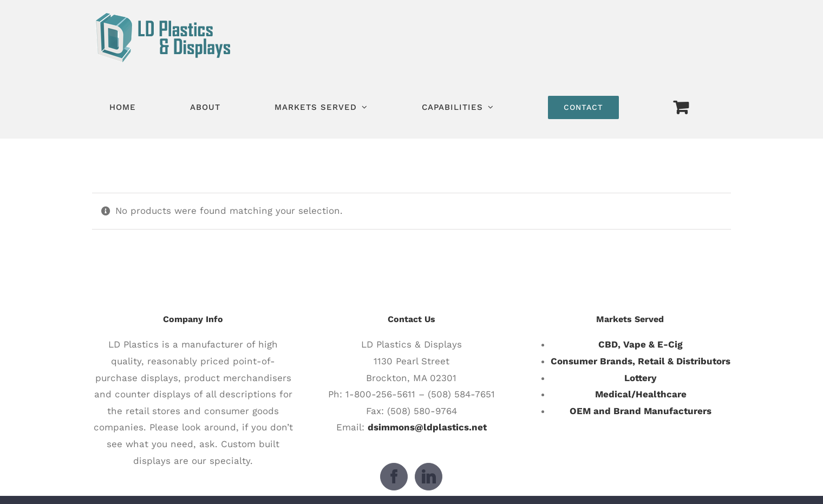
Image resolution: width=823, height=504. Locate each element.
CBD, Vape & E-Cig (641, 344)
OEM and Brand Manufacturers (641, 411)
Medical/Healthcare (641, 394)
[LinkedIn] (429, 477)
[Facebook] (394, 477)
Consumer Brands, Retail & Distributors (641, 361)
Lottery (641, 378)
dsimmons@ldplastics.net (427, 427)
